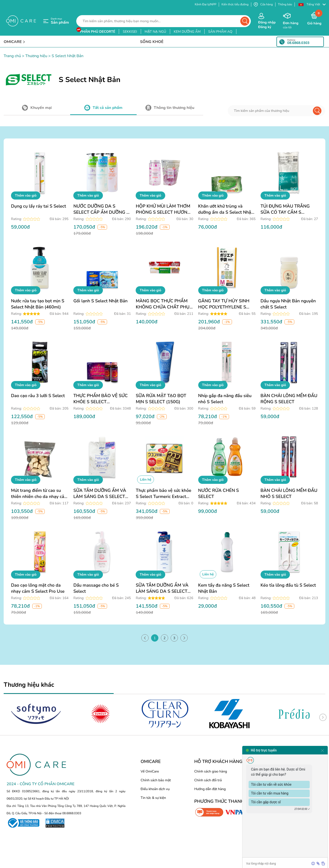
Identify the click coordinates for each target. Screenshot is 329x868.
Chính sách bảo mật (156, 780)
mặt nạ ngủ (155, 32)
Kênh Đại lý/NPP (206, 4)
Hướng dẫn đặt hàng (210, 789)
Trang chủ (12, 56)
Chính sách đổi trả (208, 780)
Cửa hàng (263, 5)
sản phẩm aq (220, 32)
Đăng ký (265, 27)
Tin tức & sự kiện (153, 798)
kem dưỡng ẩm (187, 32)
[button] (312, 5)
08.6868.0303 (298, 43)
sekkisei (130, 32)
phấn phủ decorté (98, 32)
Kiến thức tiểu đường (235, 4)
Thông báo (285, 4)
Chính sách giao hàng (211, 771)
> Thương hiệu (34, 56)
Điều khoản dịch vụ (155, 789)
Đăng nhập (267, 22)
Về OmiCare (150, 771)
